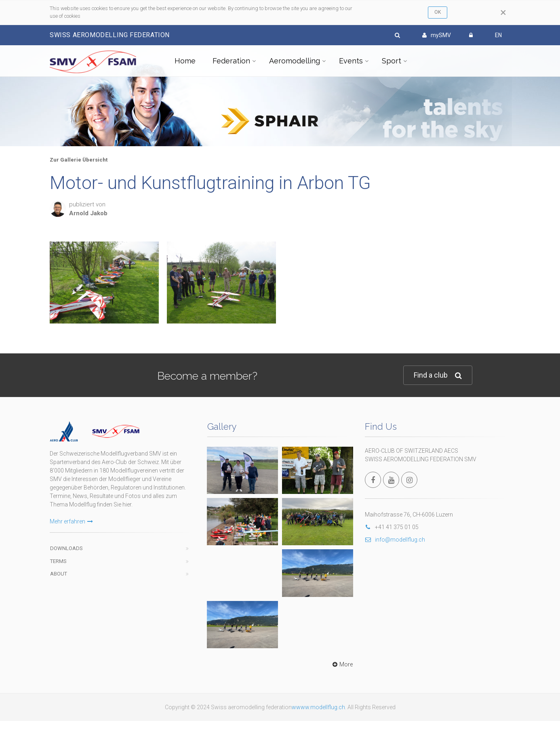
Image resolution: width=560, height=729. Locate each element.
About (59, 574)
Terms (58, 561)
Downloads (66, 548)
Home (185, 61)
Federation (231, 61)
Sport (392, 61)
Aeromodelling (295, 61)
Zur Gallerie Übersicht (79, 160)
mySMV (437, 35)
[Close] (503, 13)
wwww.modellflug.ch (318, 707)
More (342, 664)
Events (351, 61)
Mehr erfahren (71, 521)
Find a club (438, 375)
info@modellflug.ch (395, 540)
